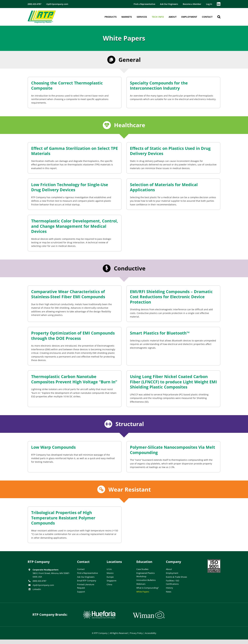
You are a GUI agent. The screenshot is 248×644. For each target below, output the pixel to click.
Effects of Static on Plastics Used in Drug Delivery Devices (170, 151)
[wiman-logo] (149, 612)
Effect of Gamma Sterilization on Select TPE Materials (75, 151)
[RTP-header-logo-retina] (42, 12)
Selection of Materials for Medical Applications (164, 187)
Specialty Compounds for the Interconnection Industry (159, 86)
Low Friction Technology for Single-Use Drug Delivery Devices (70, 187)
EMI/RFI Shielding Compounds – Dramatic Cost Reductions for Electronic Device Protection (171, 297)
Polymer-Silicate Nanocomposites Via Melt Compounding (173, 450)
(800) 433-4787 (39, 581)
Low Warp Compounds (53, 447)
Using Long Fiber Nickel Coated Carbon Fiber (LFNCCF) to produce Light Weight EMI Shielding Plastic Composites (173, 382)
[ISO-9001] (214, 560)
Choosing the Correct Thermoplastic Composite (67, 86)
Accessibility (151, 633)
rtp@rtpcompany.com (43, 585)
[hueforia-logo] (99, 612)
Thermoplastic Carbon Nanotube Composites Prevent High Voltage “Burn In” (74, 379)
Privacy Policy (136, 633)
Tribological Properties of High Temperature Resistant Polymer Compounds (63, 518)
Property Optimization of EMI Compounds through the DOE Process (73, 336)
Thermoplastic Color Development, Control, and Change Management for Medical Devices (75, 226)
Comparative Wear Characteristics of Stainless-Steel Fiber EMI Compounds (68, 294)
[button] (219, 17)
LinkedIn (37, 589)
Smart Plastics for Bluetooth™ (160, 333)
